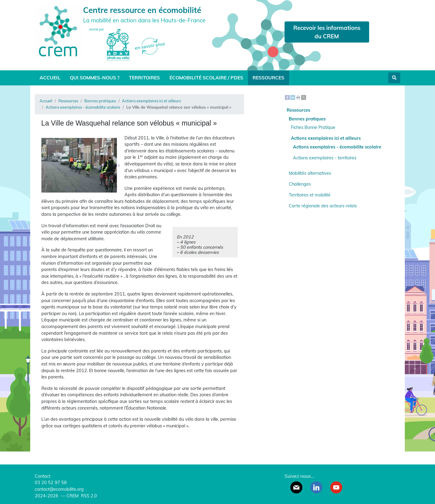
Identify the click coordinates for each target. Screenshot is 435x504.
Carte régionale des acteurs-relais (323, 206)
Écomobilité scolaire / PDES (206, 78)
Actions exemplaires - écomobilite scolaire (83, 107)
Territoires (144, 78)
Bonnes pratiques (100, 101)
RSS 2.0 (88, 496)
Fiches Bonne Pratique (313, 127)
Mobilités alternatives (310, 173)
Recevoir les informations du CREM (327, 32)
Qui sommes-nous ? (95, 78)
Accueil (50, 78)
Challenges (300, 184)
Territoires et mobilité (310, 195)
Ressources (268, 78)
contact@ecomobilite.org (59, 489)
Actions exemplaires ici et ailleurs (151, 101)
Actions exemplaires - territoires (325, 158)
